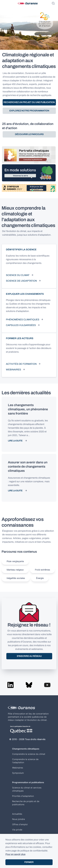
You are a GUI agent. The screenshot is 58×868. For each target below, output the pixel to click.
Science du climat (18, 275)
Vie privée (17, 830)
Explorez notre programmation (29, 111)
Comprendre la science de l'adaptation (25, 761)
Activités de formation (21, 364)
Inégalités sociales (16, 578)
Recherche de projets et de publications (26, 803)
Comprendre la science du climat (29, 754)
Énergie (40, 578)
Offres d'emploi (20, 824)
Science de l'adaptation (21, 281)
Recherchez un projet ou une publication (29, 102)
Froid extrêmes (42, 570)
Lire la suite (15, 441)
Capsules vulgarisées (21, 325)
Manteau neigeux (15, 570)
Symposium (18, 773)
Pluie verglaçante (15, 561)
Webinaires (13, 370)
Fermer (29, 862)
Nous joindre (18, 819)
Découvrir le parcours (29, 134)
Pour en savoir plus (15, 854)
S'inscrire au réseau (29, 656)
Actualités (17, 814)
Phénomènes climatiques (23, 320)
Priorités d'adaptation (23, 796)
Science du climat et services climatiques (27, 789)
